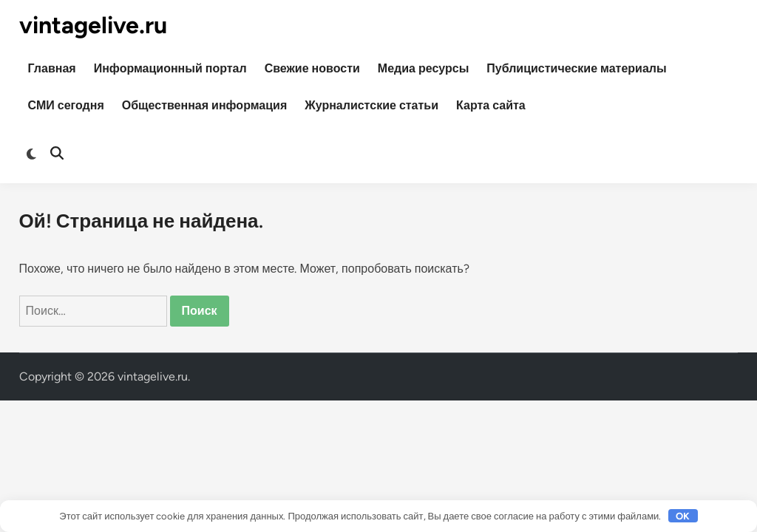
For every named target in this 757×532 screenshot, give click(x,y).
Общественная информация (205, 105)
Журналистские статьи (371, 105)
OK (683, 516)
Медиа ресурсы (424, 68)
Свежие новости (312, 68)
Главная (52, 68)
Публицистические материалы (576, 68)
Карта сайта (491, 105)
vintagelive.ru (93, 25)
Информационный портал (170, 68)
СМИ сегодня (66, 105)
